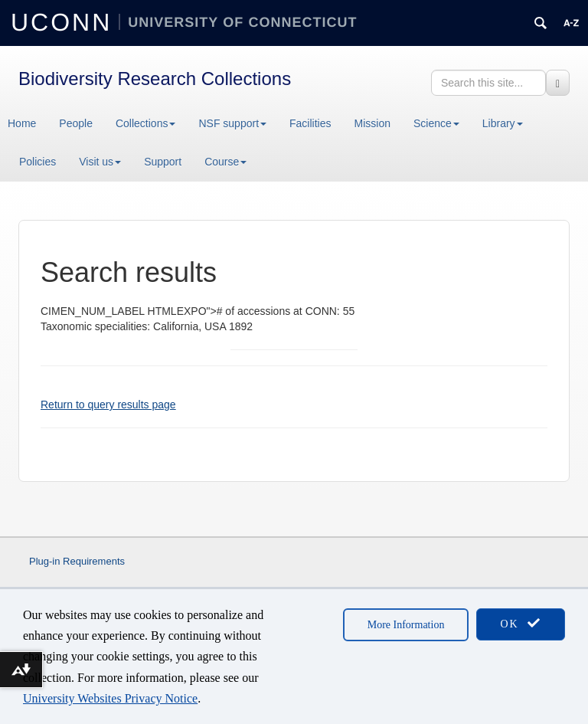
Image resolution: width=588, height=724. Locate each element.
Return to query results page (108, 405)
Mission (372, 123)
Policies (38, 162)
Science (436, 123)
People (76, 123)
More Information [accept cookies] (406, 625)
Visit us (100, 162)
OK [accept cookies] (521, 623)
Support (163, 162)
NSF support (232, 123)
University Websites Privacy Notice (110, 698)
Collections (145, 123)
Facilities (310, 123)
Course (225, 162)
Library (503, 123)
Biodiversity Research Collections (155, 79)
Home (22, 123)
